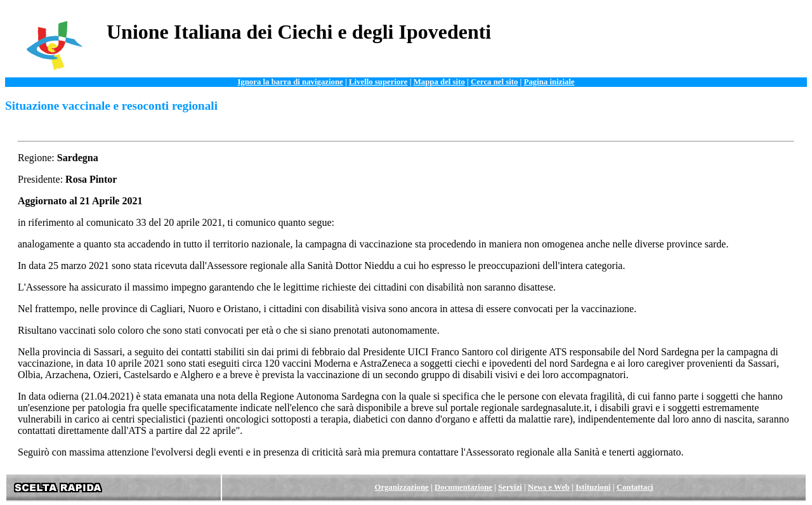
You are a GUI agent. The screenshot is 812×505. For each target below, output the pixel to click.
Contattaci (635, 487)
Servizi (510, 487)
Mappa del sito (439, 82)
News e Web (549, 487)
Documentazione (463, 487)
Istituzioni (593, 487)
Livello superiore (378, 82)
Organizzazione (401, 487)
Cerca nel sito (494, 82)
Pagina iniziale (549, 82)
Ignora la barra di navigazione (290, 82)
